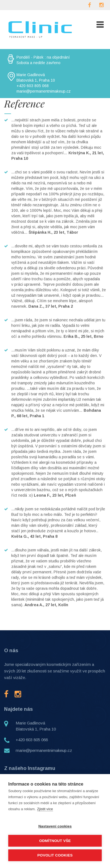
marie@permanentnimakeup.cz (44, 750)
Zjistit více (45, 809)
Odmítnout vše (55, 841)
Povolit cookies (55, 855)
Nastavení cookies (55, 826)
